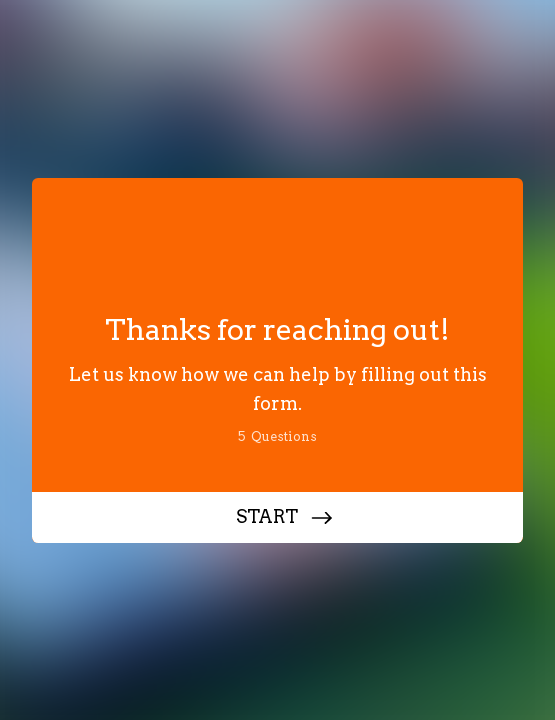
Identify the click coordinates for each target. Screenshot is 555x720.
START (267, 516)
